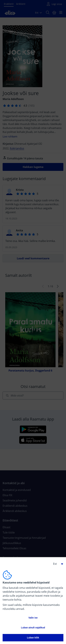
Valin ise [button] (33, 618)
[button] (57, 564)
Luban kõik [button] (33, 638)
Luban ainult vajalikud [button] (33, 628)
